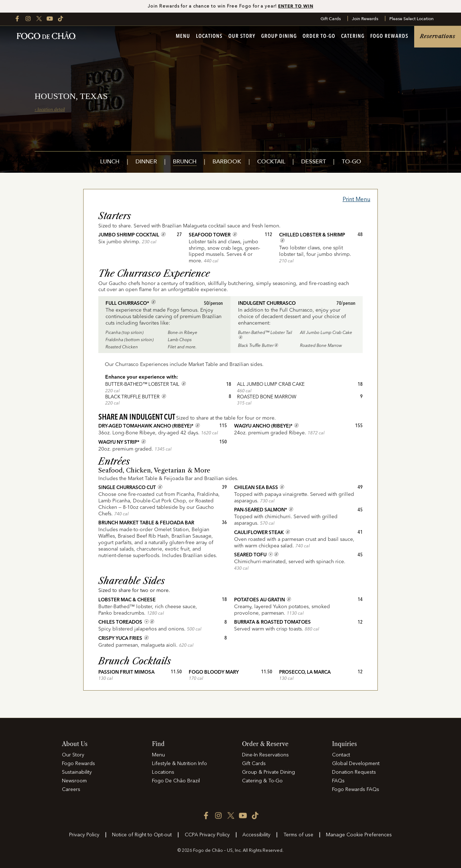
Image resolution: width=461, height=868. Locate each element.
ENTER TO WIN (296, 6)
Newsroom (74, 781)
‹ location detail (50, 109)
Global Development (356, 764)
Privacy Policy (84, 835)
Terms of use (298, 835)
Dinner (146, 162)
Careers (71, 790)
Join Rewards (365, 19)
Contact (341, 755)
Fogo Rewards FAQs (356, 790)
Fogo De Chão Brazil (176, 781)
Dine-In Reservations (265, 755)
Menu (183, 37)
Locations (209, 37)
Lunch (110, 162)
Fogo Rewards (389, 37)
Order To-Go (319, 37)
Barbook (227, 162)
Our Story (242, 37)
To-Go (352, 162)
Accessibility (256, 835)
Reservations (438, 37)
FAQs (338, 781)
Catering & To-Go (262, 781)
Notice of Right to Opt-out (142, 835)
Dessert (314, 162)
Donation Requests (354, 772)
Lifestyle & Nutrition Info (180, 764)
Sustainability (77, 772)
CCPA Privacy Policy (207, 835)
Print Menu (356, 200)
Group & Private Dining (268, 772)
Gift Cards (331, 19)
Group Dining (279, 37)
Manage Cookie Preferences (359, 835)
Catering (353, 37)
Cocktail (271, 162)
